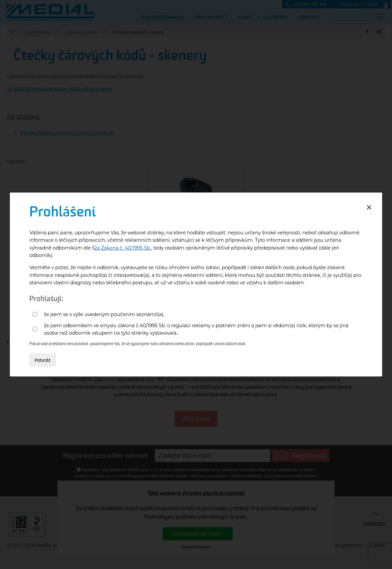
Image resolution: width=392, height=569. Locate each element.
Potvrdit (43, 360)
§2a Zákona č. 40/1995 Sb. (122, 248)
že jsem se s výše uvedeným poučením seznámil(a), (104, 314)
